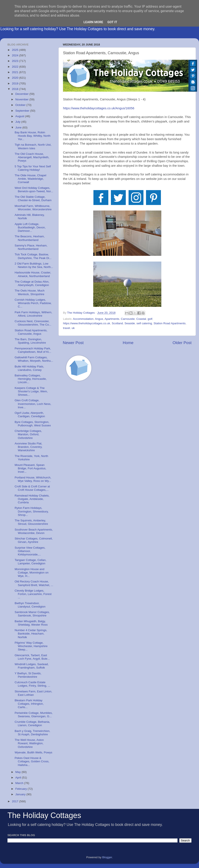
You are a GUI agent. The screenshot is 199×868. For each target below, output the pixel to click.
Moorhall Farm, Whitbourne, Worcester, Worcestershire (33, 208)
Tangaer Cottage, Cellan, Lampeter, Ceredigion (31, 562)
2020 (16, 78)
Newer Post (73, 343)
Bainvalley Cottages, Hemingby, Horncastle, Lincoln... (31, 379)
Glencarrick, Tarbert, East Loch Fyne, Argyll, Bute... (32, 657)
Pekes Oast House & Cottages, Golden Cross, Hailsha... (32, 761)
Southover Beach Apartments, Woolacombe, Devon (34, 531)
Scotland (117, 323)
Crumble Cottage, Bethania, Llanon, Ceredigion (32, 724)
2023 (16, 61)
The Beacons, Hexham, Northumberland (30, 238)
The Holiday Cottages (44, 815)
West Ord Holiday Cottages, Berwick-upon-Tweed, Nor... (34, 190)
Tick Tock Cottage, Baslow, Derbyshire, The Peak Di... (33, 256)
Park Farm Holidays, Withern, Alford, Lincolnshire (33, 314)
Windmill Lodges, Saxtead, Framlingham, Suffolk (32, 666)
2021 (16, 72)
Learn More (93, 22)
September (23, 111)
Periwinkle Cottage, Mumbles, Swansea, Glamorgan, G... (34, 715)
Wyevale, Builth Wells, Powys (34, 752)
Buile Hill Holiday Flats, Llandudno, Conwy (29, 368)
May (18, 772)
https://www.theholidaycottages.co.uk (87, 323)
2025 (16, 50)
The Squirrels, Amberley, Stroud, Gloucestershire (31, 522)
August (20, 116)
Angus (99, 319)
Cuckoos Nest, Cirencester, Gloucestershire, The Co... (33, 323)
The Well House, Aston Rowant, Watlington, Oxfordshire (29, 743)
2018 (16, 89)
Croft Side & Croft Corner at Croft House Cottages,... (32, 488)
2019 (16, 83)
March (20, 783)
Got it (112, 22)
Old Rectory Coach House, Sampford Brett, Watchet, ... (34, 583)
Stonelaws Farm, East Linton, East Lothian (33, 693)
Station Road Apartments (170, 323)
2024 (16, 55)
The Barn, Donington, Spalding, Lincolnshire (30, 341)
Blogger (107, 857)
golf (150, 319)
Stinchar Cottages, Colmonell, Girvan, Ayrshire (34, 540)
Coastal (141, 319)
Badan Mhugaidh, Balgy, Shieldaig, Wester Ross (31, 623)
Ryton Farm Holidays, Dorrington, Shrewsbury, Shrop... (32, 511)
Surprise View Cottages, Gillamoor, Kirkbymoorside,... (30, 551)
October (21, 105)
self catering (144, 323)
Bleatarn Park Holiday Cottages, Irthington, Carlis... (29, 704)
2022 (16, 67)
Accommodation (83, 319)
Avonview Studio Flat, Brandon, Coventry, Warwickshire (29, 447)
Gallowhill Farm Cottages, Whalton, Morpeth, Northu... (34, 359)
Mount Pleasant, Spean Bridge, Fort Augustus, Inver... (31, 468)
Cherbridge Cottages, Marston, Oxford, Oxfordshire (28, 434)
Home (128, 343)
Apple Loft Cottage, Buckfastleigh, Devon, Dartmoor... (30, 227)
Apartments (112, 319)
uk (73, 328)
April (19, 778)
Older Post (182, 343)
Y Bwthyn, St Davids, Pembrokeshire (28, 675)
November (22, 99)
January (21, 794)
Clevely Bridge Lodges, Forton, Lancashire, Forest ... (33, 594)
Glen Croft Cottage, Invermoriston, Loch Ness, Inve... (33, 404)
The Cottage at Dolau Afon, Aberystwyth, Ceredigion (32, 283)
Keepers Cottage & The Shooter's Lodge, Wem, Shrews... (31, 391)
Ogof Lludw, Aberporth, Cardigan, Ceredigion (30, 415)
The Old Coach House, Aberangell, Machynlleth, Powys (32, 157)
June (19, 127)
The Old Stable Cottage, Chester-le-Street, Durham (33, 199)
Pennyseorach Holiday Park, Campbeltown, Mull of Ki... (33, 350)
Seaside (130, 323)
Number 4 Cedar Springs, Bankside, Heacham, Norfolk (31, 634)
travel (67, 328)
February (21, 789)
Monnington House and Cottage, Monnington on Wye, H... (32, 573)
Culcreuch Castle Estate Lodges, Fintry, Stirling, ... (32, 684)
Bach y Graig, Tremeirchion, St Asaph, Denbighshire (32, 733)
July (18, 122)
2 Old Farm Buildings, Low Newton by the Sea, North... (34, 265)
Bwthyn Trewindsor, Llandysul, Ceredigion (30, 605)
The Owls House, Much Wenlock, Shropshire (30, 292)
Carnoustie (128, 319)
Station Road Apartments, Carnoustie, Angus (31, 332)
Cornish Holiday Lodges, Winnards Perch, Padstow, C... (33, 303)
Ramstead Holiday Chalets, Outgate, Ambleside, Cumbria (32, 499)
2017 (16, 801)
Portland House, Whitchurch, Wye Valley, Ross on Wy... (33, 479)
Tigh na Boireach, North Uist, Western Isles (33, 146)
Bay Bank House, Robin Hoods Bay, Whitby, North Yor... (33, 136)
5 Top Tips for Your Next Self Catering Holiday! (33, 168)
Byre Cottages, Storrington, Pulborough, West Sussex (33, 424)
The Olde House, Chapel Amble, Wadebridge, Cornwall (31, 179)
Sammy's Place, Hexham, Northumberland (31, 247)
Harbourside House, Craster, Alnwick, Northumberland (33, 274)
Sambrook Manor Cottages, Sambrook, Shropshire (32, 614)
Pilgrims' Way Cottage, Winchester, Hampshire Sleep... (31, 646)
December (22, 94)
